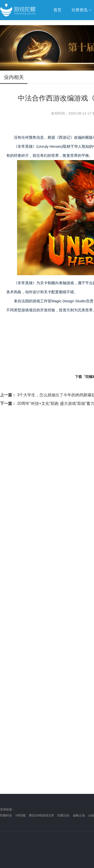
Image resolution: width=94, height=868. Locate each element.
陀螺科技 (6, 815)
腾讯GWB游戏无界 (41, 815)
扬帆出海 (79, 815)
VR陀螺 (20, 815)
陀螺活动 (63, 815)
